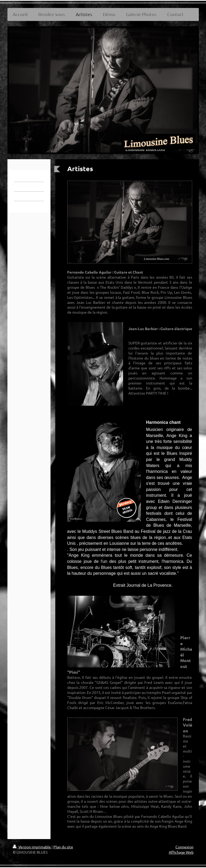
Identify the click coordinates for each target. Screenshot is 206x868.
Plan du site (63, 847)
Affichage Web (181, 852)
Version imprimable (32, 847)
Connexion (184, 847)
